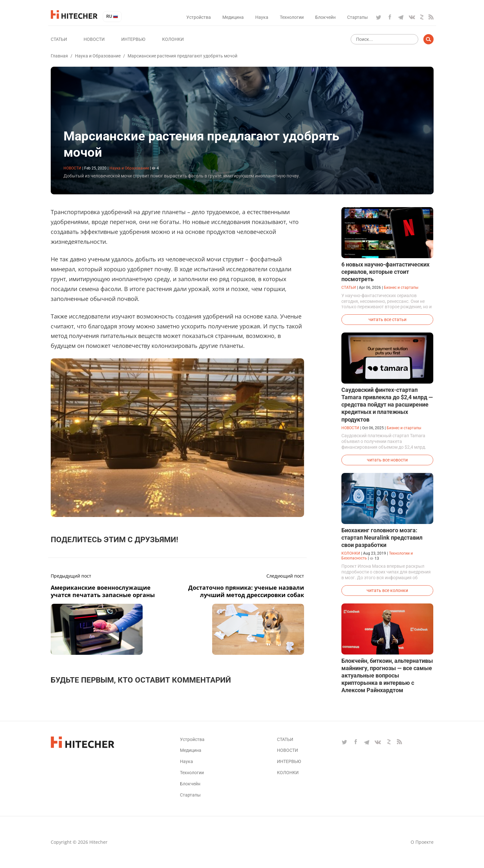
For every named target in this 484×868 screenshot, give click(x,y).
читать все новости (387, 460)
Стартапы (357, 17)
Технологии (292, 17)
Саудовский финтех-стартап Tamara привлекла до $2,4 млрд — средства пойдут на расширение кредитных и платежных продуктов (387, 404)
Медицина (233, 17)
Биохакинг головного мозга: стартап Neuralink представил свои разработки (382, 538)
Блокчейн (325, 17)
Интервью (133, 39)
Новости (94, 39)
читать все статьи (387, 319)
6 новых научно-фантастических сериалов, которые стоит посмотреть (385, 272)
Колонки (173, 39)
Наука (262, 17)
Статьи (59, 39)
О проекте (422, 842)
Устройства (199, 17)
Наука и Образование (98, 56)
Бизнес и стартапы (401, 288)
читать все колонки (387, 590)
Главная (59, 56)
